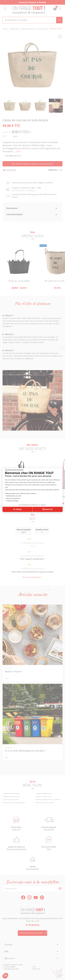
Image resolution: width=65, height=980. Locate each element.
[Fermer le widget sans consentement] (14, 470)
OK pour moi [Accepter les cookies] (48, 509)
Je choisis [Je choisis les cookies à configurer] (17, 509)
